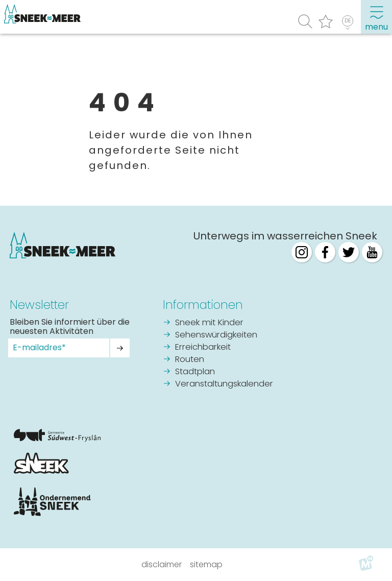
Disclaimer (162, 564)
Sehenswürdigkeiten (216, 335)
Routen (190, 360)
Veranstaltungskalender (224, 384)
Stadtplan (195, 372)
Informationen (203, 305)
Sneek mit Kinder (209, 323)
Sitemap (206, 564)
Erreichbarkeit (203, 347)
